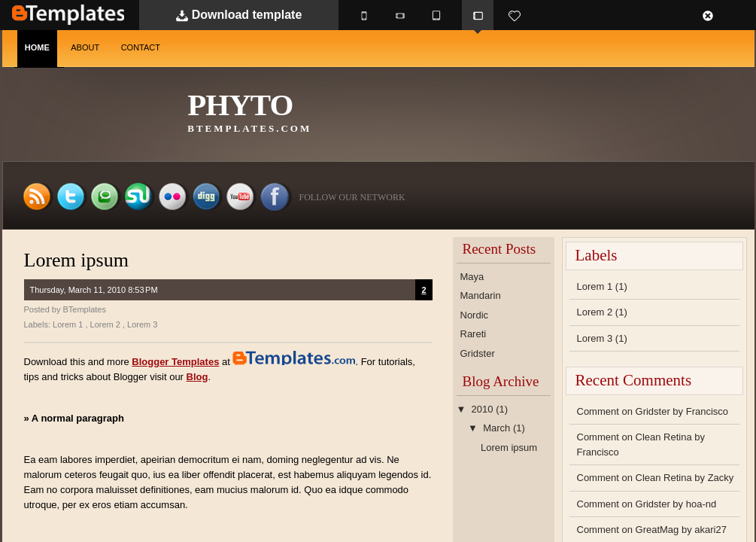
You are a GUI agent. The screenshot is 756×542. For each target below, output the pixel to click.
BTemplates (68, 15)
